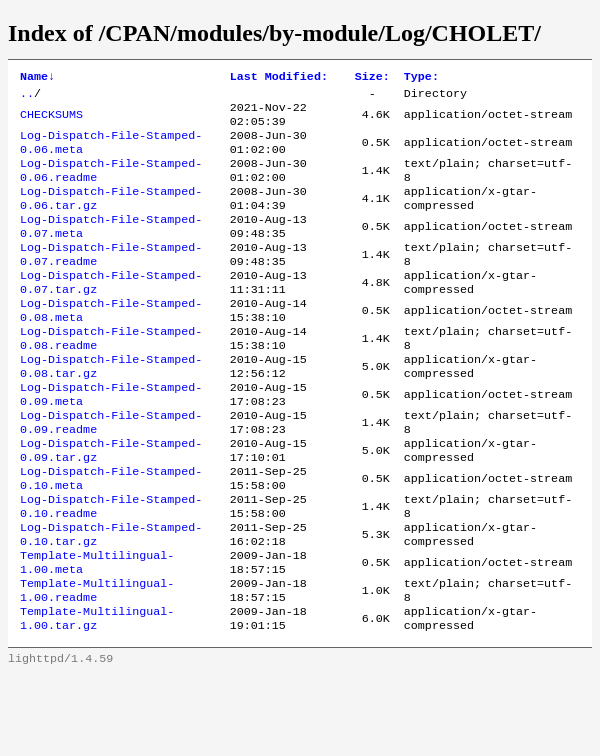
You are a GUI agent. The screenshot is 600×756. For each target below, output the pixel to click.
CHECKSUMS (51, 121)
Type (421, 78)
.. (27, 97)
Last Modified (279, 78)
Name (37, 78)
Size (372, 78)
